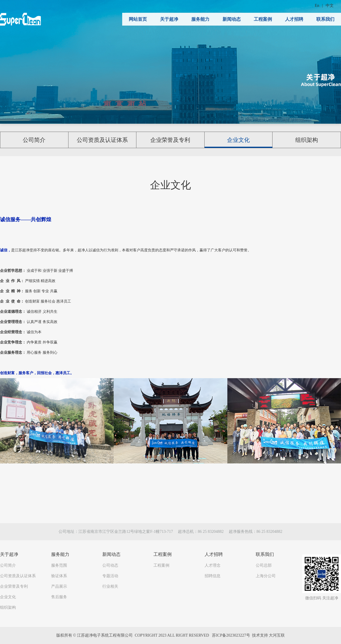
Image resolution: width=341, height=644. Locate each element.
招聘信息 (213, 576)
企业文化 (238, 140)
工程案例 (263, 19)
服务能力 (200, 19)
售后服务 (59, 597)
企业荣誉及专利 (170, 140)
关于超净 (169, 19)
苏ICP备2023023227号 (231, 635)
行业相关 (110, 586)
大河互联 (277, 635)
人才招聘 (294, 19)
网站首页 (138, 19)
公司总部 (264, 565)
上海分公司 (266, 576)
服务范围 (59, 565)
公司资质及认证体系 (102, 140)
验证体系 (59, 576)
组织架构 (307, 140)
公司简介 (34, 140)
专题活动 (110, 576)
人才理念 (213, 565)
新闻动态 (232, 19)
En (317, 6)
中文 (330, 6)
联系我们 (325, 19)
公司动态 (110, 565)
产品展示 (59, 586)
